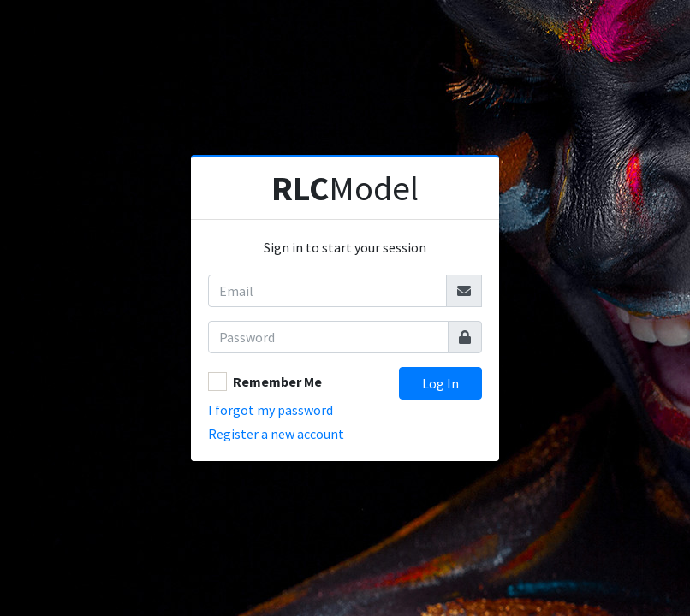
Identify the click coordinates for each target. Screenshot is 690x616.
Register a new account (276, 434)
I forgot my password (271, 410)
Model (345, 188)
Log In (440, 383)
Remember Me (277, 382)
